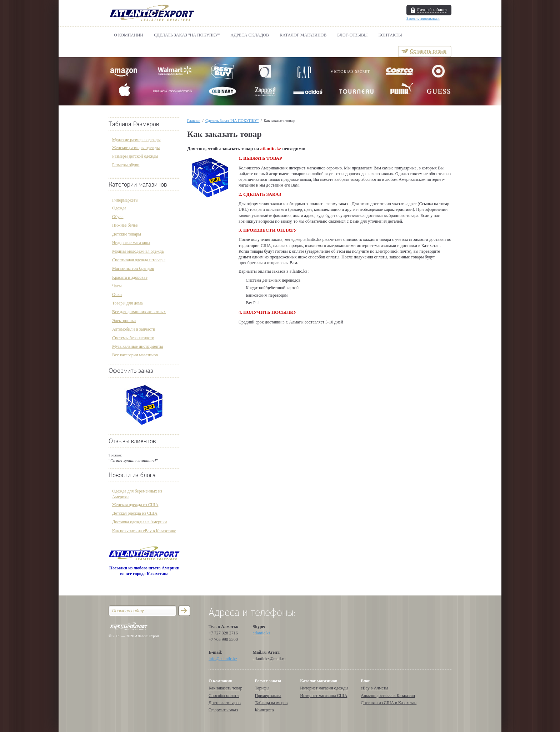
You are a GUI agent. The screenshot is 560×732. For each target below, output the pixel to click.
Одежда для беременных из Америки (137, 494)
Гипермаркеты (125, 200)
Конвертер (264, 710)
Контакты (390, 35)
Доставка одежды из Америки (139, 522)
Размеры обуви (126, 165)
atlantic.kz (262, 633)
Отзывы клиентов (132, 441)
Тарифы (262, 688)
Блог (365, 681)
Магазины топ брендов (133, 268)
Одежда (119, 208)
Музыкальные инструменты (137, 346)
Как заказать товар (225, 688)
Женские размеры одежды (136, 148)
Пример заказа (268, 696)
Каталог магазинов (303, 35)
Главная (194, 120)
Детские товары (127, 234)
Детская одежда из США (135, 513)
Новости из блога (132, 475)
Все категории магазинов (135, 355)
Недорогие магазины (131, 243)
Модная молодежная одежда (138, 251)
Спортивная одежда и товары (139, 260)
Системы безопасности (133, 338)
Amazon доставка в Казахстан (388, 696)
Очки (117, 295)
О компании (129, 35)
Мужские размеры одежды (136, 140)
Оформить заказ (131, 371)
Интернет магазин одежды (324, 688)
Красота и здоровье (130, 277)
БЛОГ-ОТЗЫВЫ (352, 35)
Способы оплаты (224, 696)
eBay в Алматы (374, 688)
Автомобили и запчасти (134, 329)
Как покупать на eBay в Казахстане (144, 531)
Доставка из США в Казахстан (389, 703)
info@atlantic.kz (223, 659)
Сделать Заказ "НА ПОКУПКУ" (187, 35)
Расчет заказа (268, 681)
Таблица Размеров (134, 124)
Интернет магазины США (324, 696)
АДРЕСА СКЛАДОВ (250, 35)
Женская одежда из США (135, 505)
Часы (117, 286)
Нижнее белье (125, 225)
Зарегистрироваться (423, 18)
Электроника (124, 321)
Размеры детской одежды (135, 156)
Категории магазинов (138, 185)
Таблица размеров (271, 703)
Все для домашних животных (139, 312)
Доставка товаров (225, 703)
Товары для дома (127, 303)
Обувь (118, 217)
